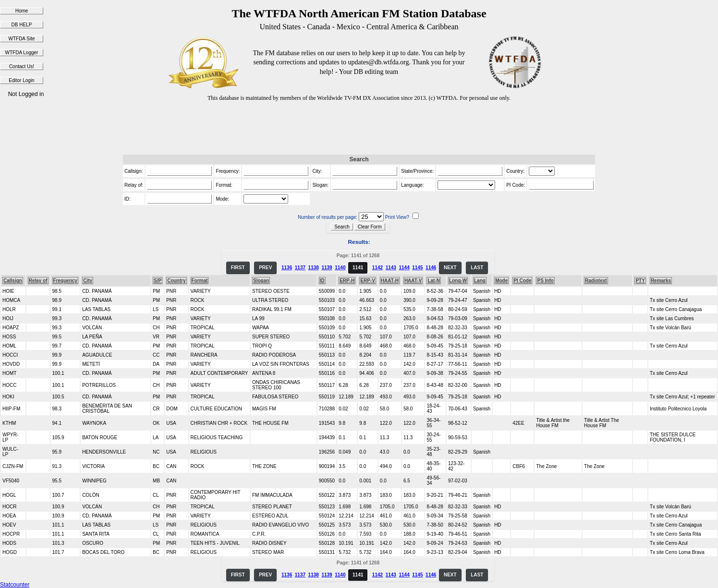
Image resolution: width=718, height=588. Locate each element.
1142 (377, 268)
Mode (501, 281)
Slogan (261, 281)
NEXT (450, 268)
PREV (265, 268)
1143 (391, 268)
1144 (404, 268)
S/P (158, 281)
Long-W (458, 281)
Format (200, 281)
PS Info (545, 281)
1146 (431, 268)
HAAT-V (413, 281)
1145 (417, 268)
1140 (340, 268)
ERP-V (368, 281)
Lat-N (434, 281)
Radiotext (596, 281)
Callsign (13, 281)
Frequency (66, 281)
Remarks (661, 281)
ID (322, 281)
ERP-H (347, 281)
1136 (287, 268)
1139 (327, 268)
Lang (480, 281)
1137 (300, 268)
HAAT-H (390, 281)
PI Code (522, 281)
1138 (314, 268)
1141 (358, 268)
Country (176, 281)
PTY (640, 281)
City (88, 281)
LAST (477, 268)
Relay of (38, 281)
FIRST (238, 268)
